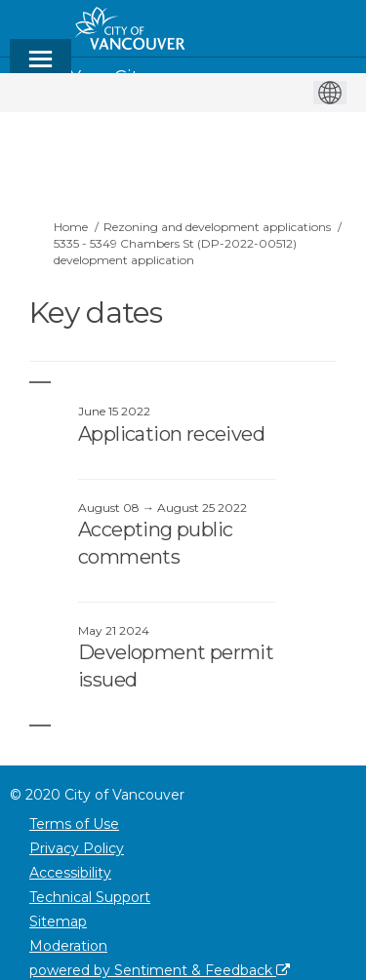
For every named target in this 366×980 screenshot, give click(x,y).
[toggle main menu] (41, 68)
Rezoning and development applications (217, 227)
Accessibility (70, 873)
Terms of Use (74, 824)
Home (71, 227)
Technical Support (90, 897)
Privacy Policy (77, 848)
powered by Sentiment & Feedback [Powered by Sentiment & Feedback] (160, 970)
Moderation (68, 946)
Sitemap (58, 921)
